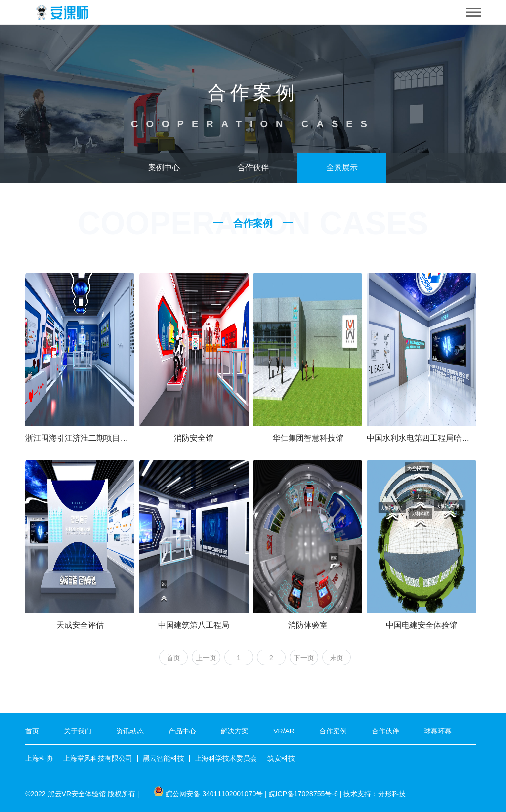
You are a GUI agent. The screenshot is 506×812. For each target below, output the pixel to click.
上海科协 (39, 758)
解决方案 (235, 731)
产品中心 (182, 731)
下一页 (304, 658)
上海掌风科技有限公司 (98, 758)
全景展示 (342, 168)
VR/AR (284, 731)
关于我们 (78, 731)
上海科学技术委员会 (226, 758)
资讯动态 (130, 731)
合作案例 (333, 731)
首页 (173, 658)
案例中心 (164, 168)
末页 (337, 658)
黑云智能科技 (164, 758)
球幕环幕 (438, 731)
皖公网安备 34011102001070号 (214, 794)
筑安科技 (281, 758)
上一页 (206, 658)
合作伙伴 (253, 168)
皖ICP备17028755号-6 (303, 794)
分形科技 (392, 794)
